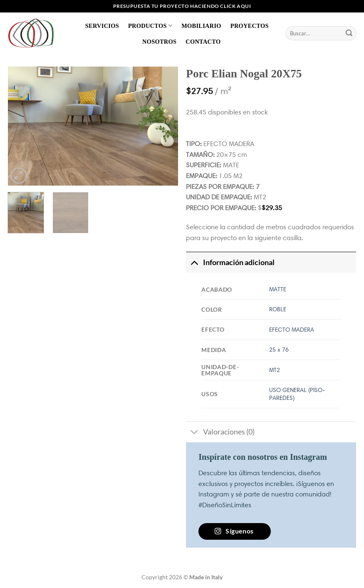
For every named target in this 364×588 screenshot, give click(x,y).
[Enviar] (349, 33)
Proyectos (250, 26)
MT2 (275, 370)
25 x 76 (279, 350)
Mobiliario (201, 26)
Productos (150, 26)
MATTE (278, 289)
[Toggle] (194, 262)
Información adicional (230, 262)
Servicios (102, 26)
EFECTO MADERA (292, 330)
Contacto (203, 42)
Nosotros (159, 42)
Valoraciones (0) (220, 433)
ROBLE (278, 309)
